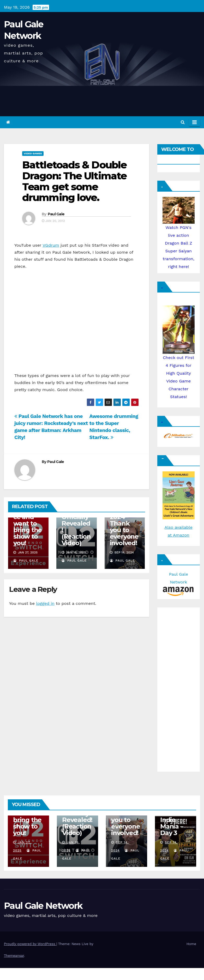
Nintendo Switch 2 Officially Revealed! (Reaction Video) (76, 523)
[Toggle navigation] (194, 122)
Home (191, 944)
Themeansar (14, 956)
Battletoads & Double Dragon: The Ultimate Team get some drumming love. (74, 181)
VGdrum (51, 245)
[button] (183, 122)
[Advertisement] (178, 688)
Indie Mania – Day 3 (172, 826)
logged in (45, 603)
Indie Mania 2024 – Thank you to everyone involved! (124, 523)
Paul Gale (56, 214)
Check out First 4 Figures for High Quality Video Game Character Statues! (179, 363)
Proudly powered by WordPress (30, 944)
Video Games (33, 153)
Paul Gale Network (178, 583)
